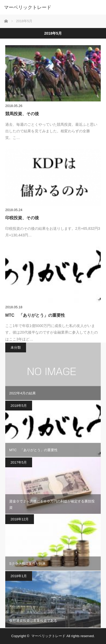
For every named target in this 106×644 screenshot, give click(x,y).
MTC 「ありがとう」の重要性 (35, 315)
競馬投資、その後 (22, 114)
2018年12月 (20, 519)
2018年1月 (19, 576)
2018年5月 (19, 406)
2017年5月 (19, 462)
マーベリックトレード (28, 7)
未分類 (16, 347)
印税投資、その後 (22, 218)
